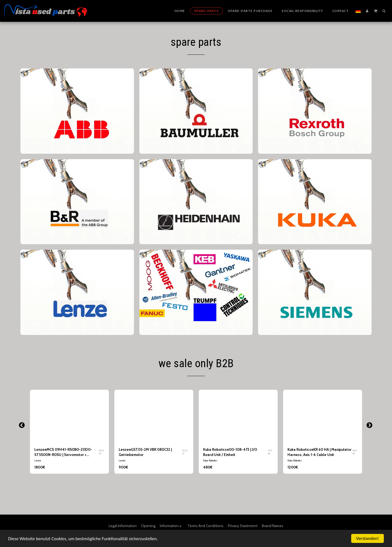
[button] (376, 11)
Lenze (38, 460)
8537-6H (355, 452)
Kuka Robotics (210, 460)
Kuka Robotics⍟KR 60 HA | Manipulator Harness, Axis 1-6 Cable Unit (319, 452)
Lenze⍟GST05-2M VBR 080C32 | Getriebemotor (145, 452)
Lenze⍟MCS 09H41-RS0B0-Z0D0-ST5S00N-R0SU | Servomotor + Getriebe (63, 453)
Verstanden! (367, 538)
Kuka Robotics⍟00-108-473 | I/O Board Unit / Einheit (230, 452)
